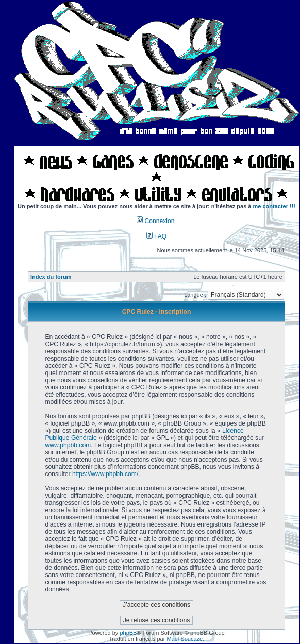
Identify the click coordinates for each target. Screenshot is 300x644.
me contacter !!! (274, 206)
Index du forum (51, 277)
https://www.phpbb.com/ (105, 474)
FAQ (157, 236)
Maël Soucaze (185, 639)
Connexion (155, 221)
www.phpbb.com (68, 445)
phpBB (128, 633)
